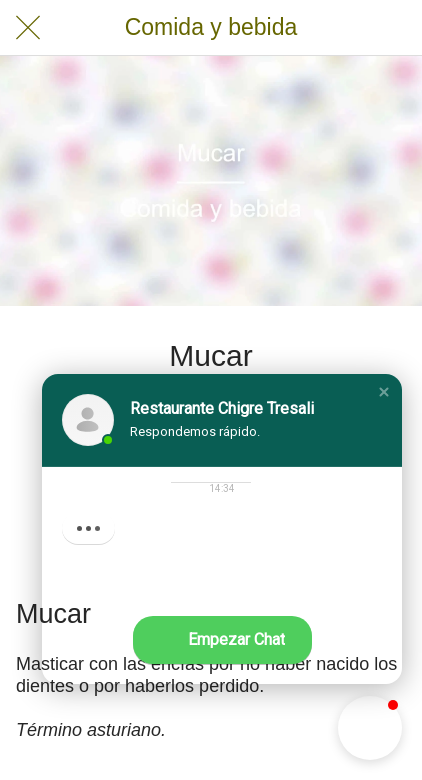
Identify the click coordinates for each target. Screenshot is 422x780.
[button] (384, 392)
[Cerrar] (28, 28)
